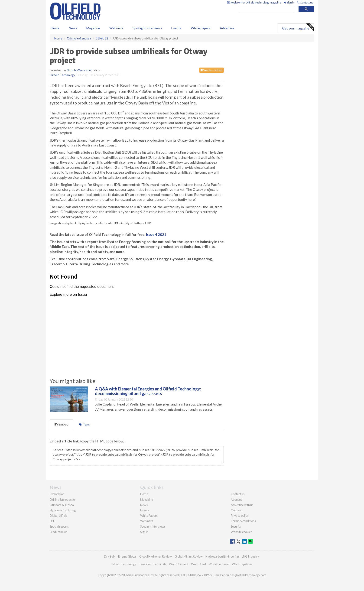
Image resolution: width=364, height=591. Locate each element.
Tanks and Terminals (153, 564)
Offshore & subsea (62, 505)
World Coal (198, 564)
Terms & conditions (243, 521)
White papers (201, 28)
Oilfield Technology (62, 75)
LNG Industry (250, 556)
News (144, 505)
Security (236, 526)
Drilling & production (63, 500)
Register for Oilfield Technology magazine (254, 2)
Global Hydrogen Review (156, 556)
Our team (237, 510)
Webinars (116, 28)
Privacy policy (240, 516)
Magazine (93, 28)
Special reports (59, 526)
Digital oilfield (59, 516)
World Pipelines (242, 564)
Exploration (57, 494)
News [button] (73, 28)
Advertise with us (242, 505)
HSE (52, 521)
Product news (58, 532)
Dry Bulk (110, 556)
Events (176, 28)
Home (55, 28)
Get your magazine (298, 28)
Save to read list (211, 70)
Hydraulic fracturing (63, 510)
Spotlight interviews (147, 28)
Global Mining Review (189, 556)
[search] (266, 9)
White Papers (149, 516)
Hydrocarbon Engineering (222, 556)
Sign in (289, 2)
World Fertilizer (219, 564)
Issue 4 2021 (156, 234)
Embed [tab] (62, 424)
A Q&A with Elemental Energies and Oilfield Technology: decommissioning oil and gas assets (148, 391)
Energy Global (127, 556)
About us (236, 500)
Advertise (227, 28)
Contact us (305, 2)
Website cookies (241, 532)
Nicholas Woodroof (79, 70)
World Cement (179, 564)
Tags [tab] (84, 424)
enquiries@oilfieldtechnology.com (244, 575)
